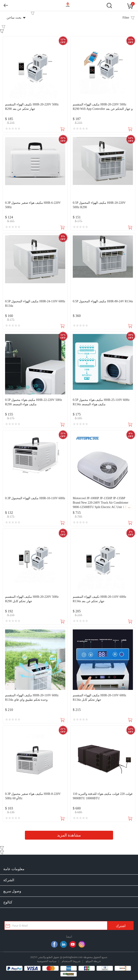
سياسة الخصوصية (47, 961)
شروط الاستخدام (71, 961)
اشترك (121, 926)
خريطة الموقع (93, 961)
